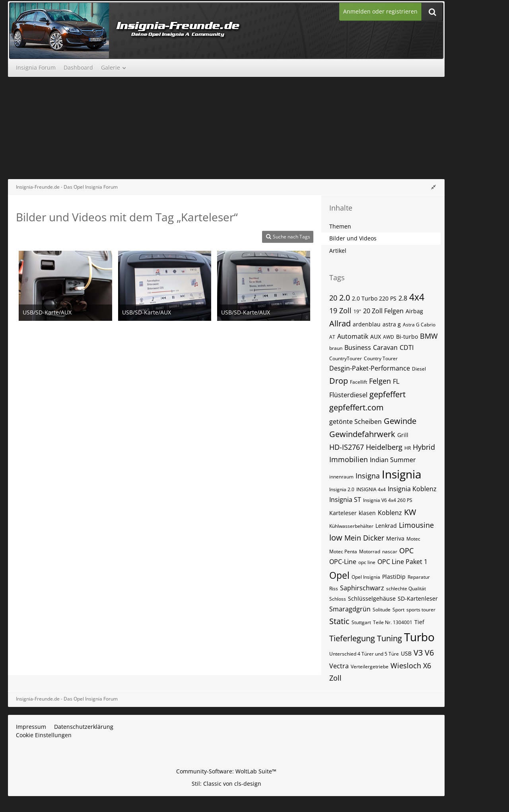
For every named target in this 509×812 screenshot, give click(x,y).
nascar (390, 551)
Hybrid (424, 447)
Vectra (339, 666)
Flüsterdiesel (348, 395)
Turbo (419, 637)
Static (339, 621)
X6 (427, 666)
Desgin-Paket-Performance (370, 368)
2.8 (403, 298)
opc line (367, 562)
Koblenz (390, 513)
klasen (367, 513)
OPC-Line (343, 562)
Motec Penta (343, 551)
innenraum (341, 477)
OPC (406, 550)
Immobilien (349, 459)
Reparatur (419, 577)
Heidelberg (384, 447)
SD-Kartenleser (418, 598)
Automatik (353, 336)
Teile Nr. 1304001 (393, 622)
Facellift (358, 382)
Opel (339, 575)
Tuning (390, 638)
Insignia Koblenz (412, 489)
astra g (392, 324)
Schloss (338, 599)
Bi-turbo (407, 337)
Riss (334, 589)
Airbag (414, 311)
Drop (339, 381)
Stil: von (226, 784)
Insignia (402, 474)
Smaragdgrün (350, 609)
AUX (376, 337)
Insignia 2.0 (342, 489)
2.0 (345, 298)
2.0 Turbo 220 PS (374, 298)
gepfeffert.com (356, 407)
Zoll (335, 678)
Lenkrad (386, 526)
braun (336, 348)
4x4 (417, 297)
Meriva (395, 538)
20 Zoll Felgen (383, 311)
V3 (418, 653)
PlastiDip (394, 577)
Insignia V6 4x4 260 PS (388, 500)
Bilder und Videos (353, 238)
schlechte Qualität (406, 589)
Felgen (380, 381)
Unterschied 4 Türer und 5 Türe (364, 654)
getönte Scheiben (356, 422)
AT (332, 337)
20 (333, 298)
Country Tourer (381, 358)
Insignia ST (345, 500)
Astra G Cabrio (419, 325)
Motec (413, 539)
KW (410, 512)
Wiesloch (406, 666)
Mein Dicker (364, 538)
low (336, 538)
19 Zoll (340, 310)
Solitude (382, 610)
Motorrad (370, 551)
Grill (403, 435)
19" (357, 311)
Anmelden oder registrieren (380, 11)
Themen (340, 226)
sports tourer (421, 610)
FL (396, 381)
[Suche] (432, 12)
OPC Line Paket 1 (402, 562)
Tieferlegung (352, 638)
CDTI (407, 347)
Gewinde (400, 421)
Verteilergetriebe (370, 667)
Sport (398, 610)
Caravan (385, 347)
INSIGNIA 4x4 (371, 489)
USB (406, 653)
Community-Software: (226, 771)
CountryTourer (346, 358)
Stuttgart (361, 622)
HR (408, 448)
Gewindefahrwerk (362, 434)
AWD (389, 337)
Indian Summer (393, 460)
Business (358, 347)
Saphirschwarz (362, 588)
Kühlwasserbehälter (351, 526)
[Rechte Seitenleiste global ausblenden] (433, 187)
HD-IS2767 (347, 447)
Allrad (340, 323)
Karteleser (343, 513)
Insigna (368, 476)
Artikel (338, 251)
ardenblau (367, 324)
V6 (429, 653)
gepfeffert (388, 394)
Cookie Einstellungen (44, 735)
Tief (419, 622)
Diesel (419, 369)
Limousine (416, 525)
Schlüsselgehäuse (372, 598)
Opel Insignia (366, 577)
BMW (429, 336)
